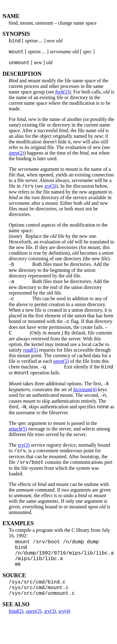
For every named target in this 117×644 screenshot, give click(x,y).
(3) (50, 190)
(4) (85, 401)
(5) (30, 358)
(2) (62, 95)
